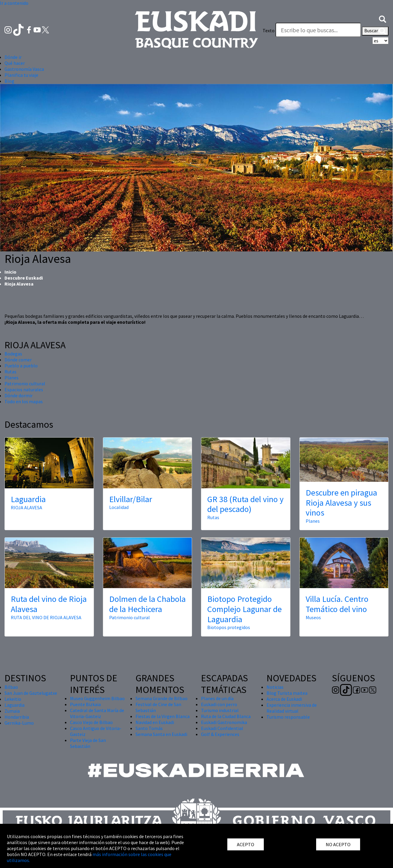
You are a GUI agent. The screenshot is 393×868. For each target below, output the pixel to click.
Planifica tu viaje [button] (21, 75)
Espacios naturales (24, 389)
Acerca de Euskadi (284, 699)
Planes (12, 378)
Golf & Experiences (220, 734)
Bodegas (13, 354)
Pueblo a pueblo (21, 366)
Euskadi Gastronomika (224, 722)
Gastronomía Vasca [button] (24, 69)
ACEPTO (246, 844)
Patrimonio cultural (25, 384)
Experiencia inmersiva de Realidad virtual (292, 708)
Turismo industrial (220, 710)
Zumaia (12, 711)
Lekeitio (13, 699)
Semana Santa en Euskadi (161, 734)
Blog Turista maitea (287, 693)
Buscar (375, 31)
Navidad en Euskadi (155, 722)
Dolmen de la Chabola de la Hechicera (147, 604)
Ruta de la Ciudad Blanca (226, 716)
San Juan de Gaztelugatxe (31, 693)
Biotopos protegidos (229, 627)
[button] (383, 19)
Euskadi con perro (219, 704)
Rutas (10, 372)
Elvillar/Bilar (131, 499)
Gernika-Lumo (19, 723)
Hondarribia (17, 717)
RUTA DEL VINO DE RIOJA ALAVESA (46, 617)
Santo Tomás (149, 728)
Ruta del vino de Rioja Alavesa (49, 604)
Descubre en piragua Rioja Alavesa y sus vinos (341, 503)
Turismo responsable (288, 717)
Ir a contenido (14, 3)
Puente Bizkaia (85, 704)
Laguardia (28, 499)
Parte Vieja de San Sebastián (88, 743)
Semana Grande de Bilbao (162, 698)
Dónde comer (18, 360)
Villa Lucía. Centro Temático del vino (337, 604)
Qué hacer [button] (15, 63)
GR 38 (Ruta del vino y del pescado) (245, 504)
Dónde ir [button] (13, 57)
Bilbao (11, 687)
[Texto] (318, 30)
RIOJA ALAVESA (26, 507)
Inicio (10, 272)
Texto (269, 30)
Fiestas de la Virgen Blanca (163, 716)
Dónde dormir (19, 395)
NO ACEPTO (338, 844)
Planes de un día (217, 698)
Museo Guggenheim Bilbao (97, 698)
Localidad (119, 507)
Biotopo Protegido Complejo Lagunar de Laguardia (245, 609)
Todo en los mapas (24, 401)
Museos (313, 617)
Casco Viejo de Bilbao (91, 722)
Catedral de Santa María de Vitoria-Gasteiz (97, 713)
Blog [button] (9, 81)
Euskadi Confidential (222, 728)
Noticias (275, 687)
